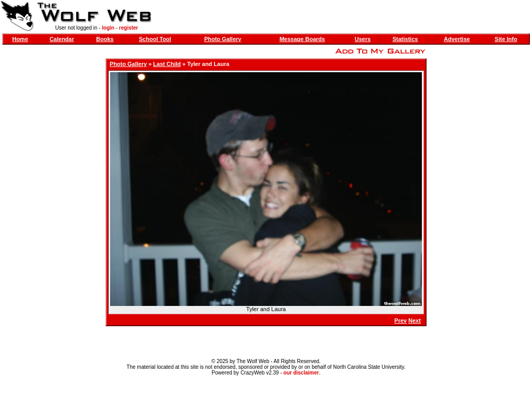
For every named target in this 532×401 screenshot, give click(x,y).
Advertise (457, 39)
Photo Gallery (223, 39)
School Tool (155, 39)
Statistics (405, 39)
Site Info (506, 39)
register (129, 28)
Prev (401, 320)
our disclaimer (301, 373)
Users (363, 39)
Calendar (62, 39)
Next (415, 320)
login (108, 28)
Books (105, 39)
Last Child (167, 64)
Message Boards (302, 39)
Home (20, 39)
